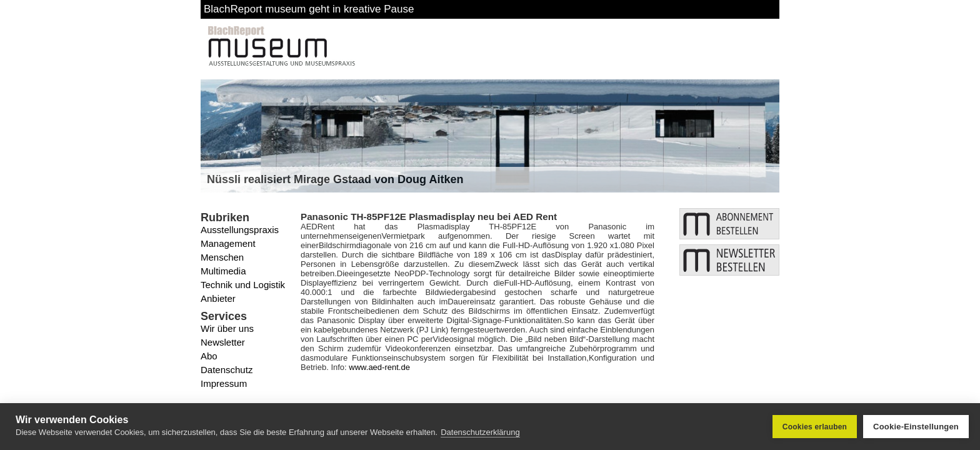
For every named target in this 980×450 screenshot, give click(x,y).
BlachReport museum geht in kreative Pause (309, 9)
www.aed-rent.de (379, 367)
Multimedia (223, 271)
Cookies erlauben (815, 427)
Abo (209, 356)
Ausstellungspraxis (240, 230)
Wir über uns (227, 328)
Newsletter (223, 342)
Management (228, 243)
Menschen (222, 257)
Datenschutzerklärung (480, 433)
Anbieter (218, 298)
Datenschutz (227, 370)
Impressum (224, 383)
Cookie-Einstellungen (916, 427)
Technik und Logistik (243, 285)
